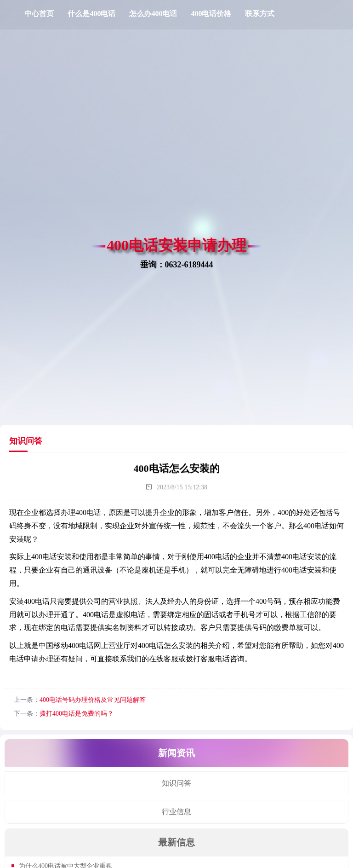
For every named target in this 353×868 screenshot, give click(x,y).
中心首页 (39, 14)
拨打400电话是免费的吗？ (77, 714)
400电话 (88, 512)
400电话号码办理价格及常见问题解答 (93, 700)
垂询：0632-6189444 (177, 264)
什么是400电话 (91, 14)
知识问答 (176, 783)
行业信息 (176, 812)
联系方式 (260, 14)
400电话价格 (211, 14)
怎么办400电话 (153, 14)
